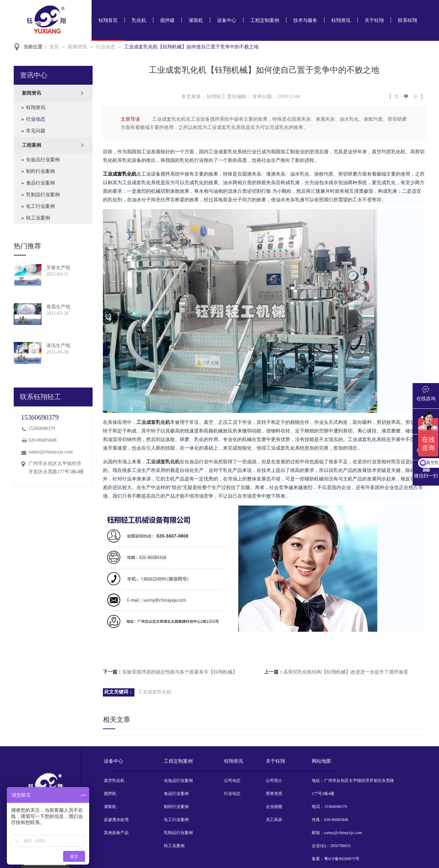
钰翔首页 (108, 20)
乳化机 (139, 20)
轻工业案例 (38, 218)
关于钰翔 (374, 20)
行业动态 (106, 47)
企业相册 (274, 807)
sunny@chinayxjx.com (51, 452)
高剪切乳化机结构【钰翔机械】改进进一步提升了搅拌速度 (346, 672)
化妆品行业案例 (43, 160)
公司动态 (232, 781)
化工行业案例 (40, 206)
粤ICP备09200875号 (342, 859)
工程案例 (32, 145)
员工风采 (274, 820)
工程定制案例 (265, 20)
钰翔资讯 (341, 20)
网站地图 (321, 761)
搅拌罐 (167, 20)
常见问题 (36, 131)
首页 (54, 47)
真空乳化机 (114, 781)
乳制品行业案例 (43, 195)
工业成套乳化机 (155, 692)
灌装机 (196, 20)
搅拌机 (110, 794)
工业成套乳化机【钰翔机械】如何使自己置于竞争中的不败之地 (191, 47)
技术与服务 (305, 20)
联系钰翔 (407, 20)
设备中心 (227, 20)
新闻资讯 (78, 47)
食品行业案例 (40, 183)
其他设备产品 (116, 833)
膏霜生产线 (58, 307)
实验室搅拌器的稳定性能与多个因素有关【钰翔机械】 (180, 672)
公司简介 (274, 781)
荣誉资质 (274, 794)
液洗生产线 (58, 346)
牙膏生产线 (58, 268)
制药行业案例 (40, 171)
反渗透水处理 (116, 820)
